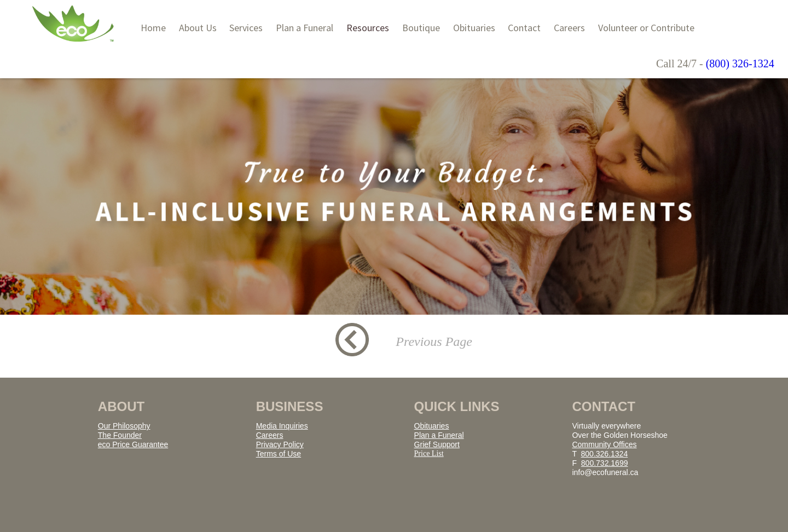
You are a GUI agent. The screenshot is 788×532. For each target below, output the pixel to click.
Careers (270, 435)
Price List (429, 453)
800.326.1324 (605, 454)
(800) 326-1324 (740, 63)
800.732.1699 (605, 463)
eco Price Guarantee (133, 444)
